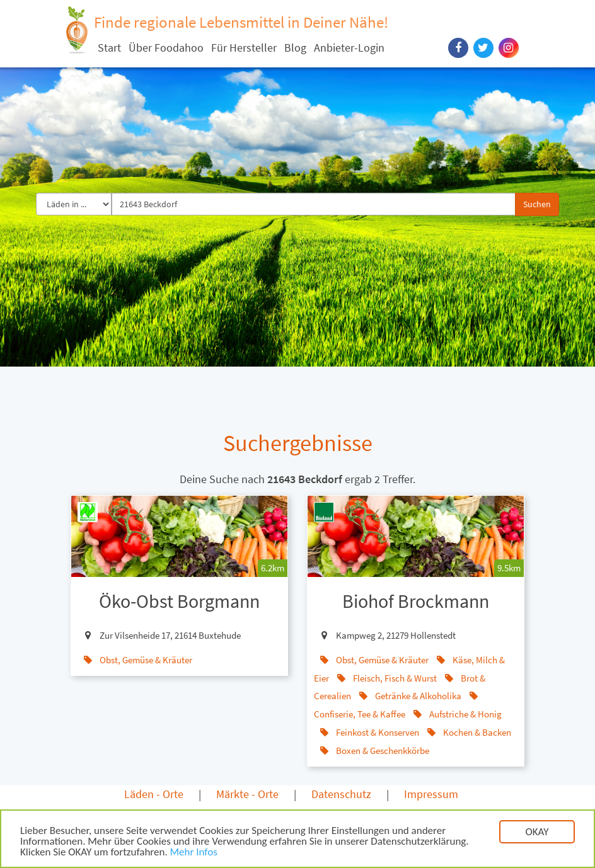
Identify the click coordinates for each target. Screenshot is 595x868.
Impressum (431, 794)
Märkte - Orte (247, 794)
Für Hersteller (244, 48)
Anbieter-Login (349, 48)
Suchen (537, 204)
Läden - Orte (154, 794)
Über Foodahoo (166, 48)
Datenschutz (341, 794)
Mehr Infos (194, 853)
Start (109, 48)
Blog (295, 48)
